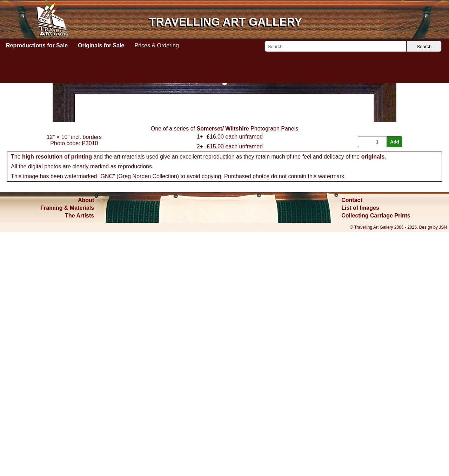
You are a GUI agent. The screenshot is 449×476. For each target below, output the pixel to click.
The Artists (79, 460)
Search (424, 46)
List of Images (360, 452)
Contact (352, 444)
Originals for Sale (101, 45)
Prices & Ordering (157, 45)
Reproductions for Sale (37, 45)
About (86, 444)
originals (373, 401)
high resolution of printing (57, 401)
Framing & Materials (67, 452)
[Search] (336, 46)
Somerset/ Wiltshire (223, 373)
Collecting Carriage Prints (376, 460)
